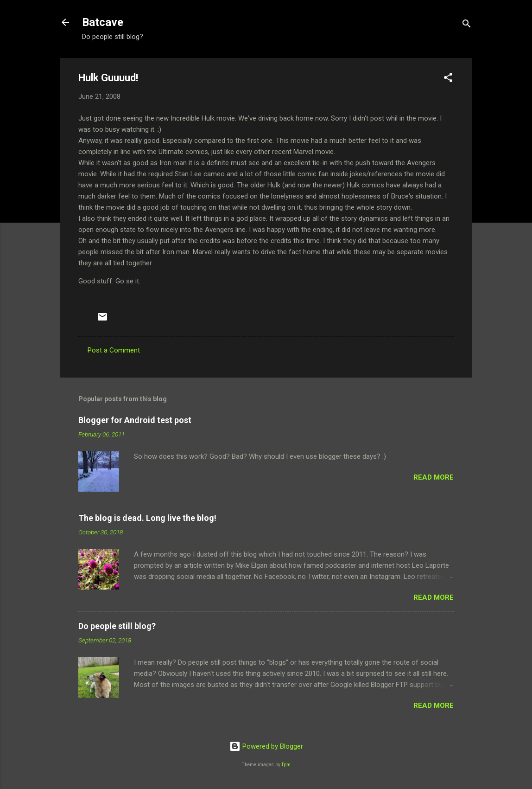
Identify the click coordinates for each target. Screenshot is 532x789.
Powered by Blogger (266, 746)
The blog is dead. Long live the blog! (147, 518)
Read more (434, 477)
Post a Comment (114, 350)
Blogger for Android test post (135, 420)
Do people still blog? (117, 626)
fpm (286, 765)
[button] (448, 79)
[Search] (467, 25)
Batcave (103, 22)
